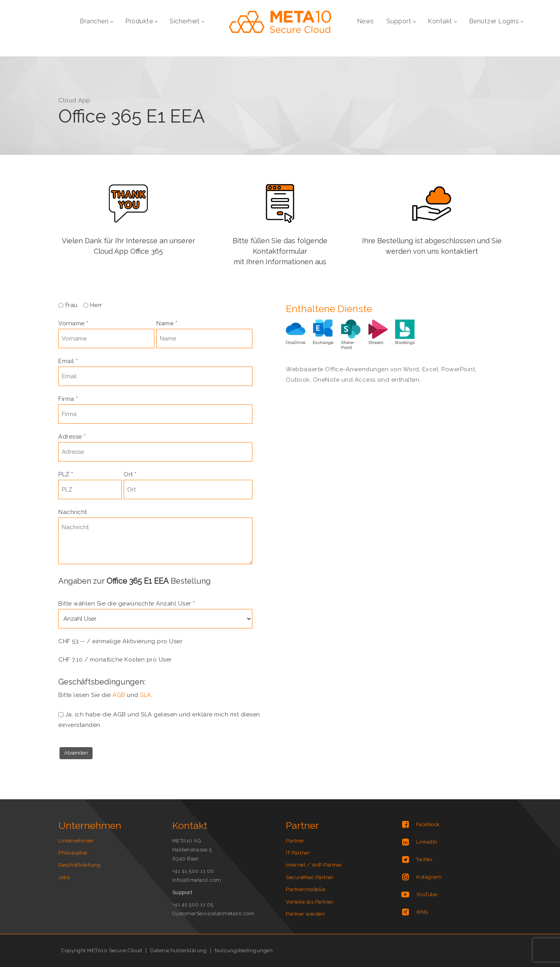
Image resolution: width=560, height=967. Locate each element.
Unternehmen (76, 841)
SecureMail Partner (310, 877)
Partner (295, 841)
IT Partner (298, 853)
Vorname (73, 323)
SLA (146, 695)
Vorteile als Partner (310, 902)
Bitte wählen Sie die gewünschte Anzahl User (127, 604)
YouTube (427, 894)
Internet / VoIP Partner (314, 865)
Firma (68, 399)
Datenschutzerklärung (178, 950)
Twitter (425, 859)
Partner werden (305, 914)
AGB (119, 695)
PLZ (66, 474)
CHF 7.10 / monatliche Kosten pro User (115, 660)
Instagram (429, 877)
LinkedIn (427, 842)
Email (68, 361)
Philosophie (73, 853)
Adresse (72, 437)
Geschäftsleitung (79, 865)
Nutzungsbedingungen (244, 950)
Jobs (64, 877)
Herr (96, 305)
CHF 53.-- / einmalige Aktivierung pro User (120, 641)
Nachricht (73, 512)
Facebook (428, 824)
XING (422, 912)
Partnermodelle (305, 889)
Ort (130, 474)
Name (167, 323)
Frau (73, 305)
